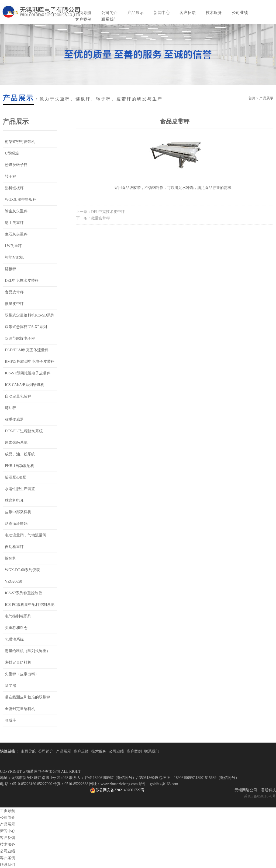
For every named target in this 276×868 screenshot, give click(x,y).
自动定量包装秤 (18, 396)
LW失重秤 (13, 246)
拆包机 (11, 558)
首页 (252, 98)
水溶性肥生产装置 (20, 489)
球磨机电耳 (14, 500)
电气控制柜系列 (18, 616)
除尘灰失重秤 (16, 211)
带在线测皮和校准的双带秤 (27, 697)
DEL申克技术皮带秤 (22, 281)
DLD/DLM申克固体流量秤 (27, 350)
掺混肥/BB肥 (15, 477)
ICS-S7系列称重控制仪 (24, 593)
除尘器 (11, 686)
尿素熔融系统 (16, 443)
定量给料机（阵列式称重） (27, 651)
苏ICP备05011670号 (260, 796)
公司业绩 (240, 13)
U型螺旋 (12, 153)
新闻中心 (162, 13)
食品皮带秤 (14, 292)
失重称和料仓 (16, 628)
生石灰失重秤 (16, 234)
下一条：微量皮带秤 (93, 218)
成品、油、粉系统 (20, 454)
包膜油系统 (14, 639)
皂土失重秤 (14, 223)
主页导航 (83, 13)
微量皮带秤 (14, 304)
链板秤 (11, 269)
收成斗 (11, 720)
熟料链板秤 (14, 188)
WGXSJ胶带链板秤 (21, 200)
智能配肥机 (14, 257)
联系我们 (109, 19)
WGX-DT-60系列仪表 (22, 570)
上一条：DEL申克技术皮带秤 (100, 212)
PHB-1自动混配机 (20, 466)
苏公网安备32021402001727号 (117, 790)
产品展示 (136, 13)
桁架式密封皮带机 (20, 142)
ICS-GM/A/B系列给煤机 (25, 385)
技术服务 (214, 13)
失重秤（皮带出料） (22, 674)
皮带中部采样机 (18, 512)
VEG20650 (13, 581)
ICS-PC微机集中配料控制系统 (30, 605)
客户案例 (83, 19)
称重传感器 (14, 419)
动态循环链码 (16, 524)
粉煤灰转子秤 (16, 165)
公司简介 (109, 13)
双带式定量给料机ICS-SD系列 (30, 315)
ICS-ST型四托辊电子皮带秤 (28, 373)
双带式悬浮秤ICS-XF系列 (26, 327)
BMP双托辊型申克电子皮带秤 (30, 362)
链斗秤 (11, 408)
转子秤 (11, 176)
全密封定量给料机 (20, 709)
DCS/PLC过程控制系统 (24, 431)
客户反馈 (188, 13)
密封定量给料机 (18, 663)
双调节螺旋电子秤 (20, 338)
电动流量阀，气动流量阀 (26, 535)
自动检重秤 (14, 547)
